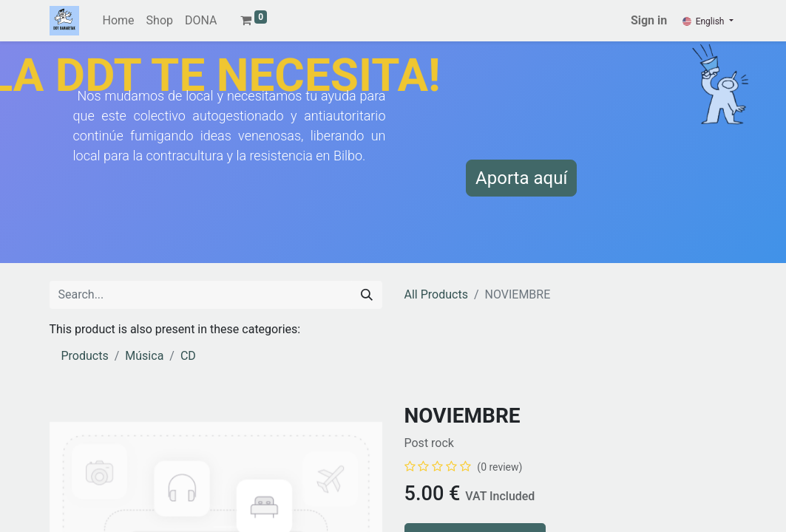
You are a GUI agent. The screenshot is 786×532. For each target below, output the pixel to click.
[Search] (367, 295)
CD (188, 356)
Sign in (649, 20)
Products (85, 356)
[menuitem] (119, 21)
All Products (436, 294)
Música (144, 356)
